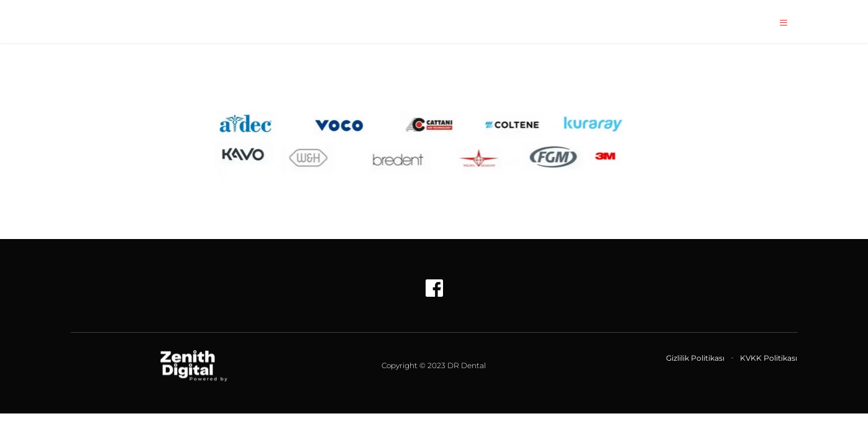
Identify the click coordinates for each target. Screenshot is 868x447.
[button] (780, 23)
